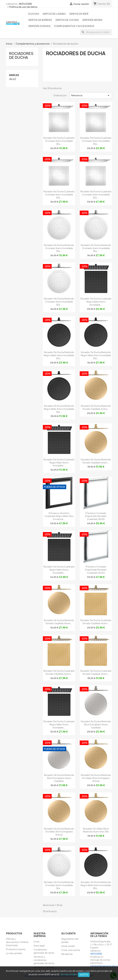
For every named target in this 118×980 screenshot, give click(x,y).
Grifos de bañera (40, 20)
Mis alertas (67, 954)
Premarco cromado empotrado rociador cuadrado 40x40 (96, 570)
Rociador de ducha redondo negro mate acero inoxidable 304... (59, 355)
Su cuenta (68, 933)
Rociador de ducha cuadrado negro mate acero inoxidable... (96, 302)
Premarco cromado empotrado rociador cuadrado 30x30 (96, 516)
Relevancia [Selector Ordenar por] (91, 95)
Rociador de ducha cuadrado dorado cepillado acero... (96, 622)
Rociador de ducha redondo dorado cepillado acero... (96, 407)
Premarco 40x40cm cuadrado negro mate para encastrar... (59, 516)
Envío (36, 942)
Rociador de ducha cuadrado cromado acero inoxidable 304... (59, 141)
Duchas (34, 14)
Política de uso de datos (23, 7)
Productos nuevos (16, 949)
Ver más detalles (69, 974)
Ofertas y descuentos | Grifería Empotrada (17, 942)
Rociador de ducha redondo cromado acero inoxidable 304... (59, 248)
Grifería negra (92, 20)
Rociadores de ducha (21, 55)
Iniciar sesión (68, 946)
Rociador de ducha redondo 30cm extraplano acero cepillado (59, 778)
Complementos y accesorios (74, 26)
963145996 (25, 4)
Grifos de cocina (67, 20)
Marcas (14, 75)
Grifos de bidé (79, 14)
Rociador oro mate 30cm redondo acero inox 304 (96, 830)
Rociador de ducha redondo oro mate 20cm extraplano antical (96, 778)
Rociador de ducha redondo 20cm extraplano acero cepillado (96, 724)
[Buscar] (96, 32)
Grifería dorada (39, 26)
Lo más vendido (14, 953)
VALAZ (13, 79)
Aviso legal (39, 946)
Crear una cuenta (71, 950)
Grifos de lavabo (54, 14)
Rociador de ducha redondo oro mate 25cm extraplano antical (59, 832)
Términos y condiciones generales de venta (44, 960)
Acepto (84, 975)
